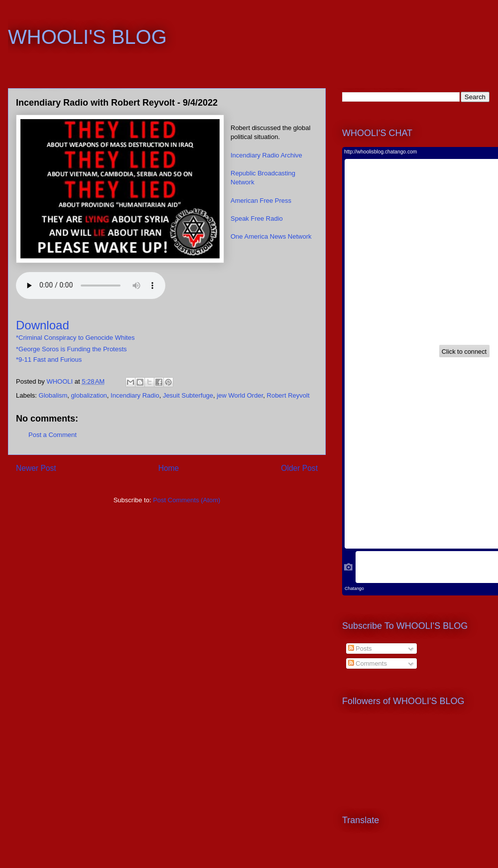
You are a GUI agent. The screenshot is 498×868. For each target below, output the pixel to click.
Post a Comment (53, 435)
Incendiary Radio (135, 395)
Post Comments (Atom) (187, 500)
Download (43, 325)
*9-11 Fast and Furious (49, 360)
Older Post (299, 468)
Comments (368, 663)
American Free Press (261, 201)
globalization (89, 395)
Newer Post (36, 468)
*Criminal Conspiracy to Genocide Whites (75, 338)
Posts (360, 649)
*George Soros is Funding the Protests (71, 349)
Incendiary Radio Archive (266, 155)
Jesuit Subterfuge (188, 395)
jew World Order (240, 395)
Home (169, 468)
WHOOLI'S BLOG (87, 37)
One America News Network (271, 236)
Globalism (53, 395)
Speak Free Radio (257, 218)
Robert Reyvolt (288, 395)
